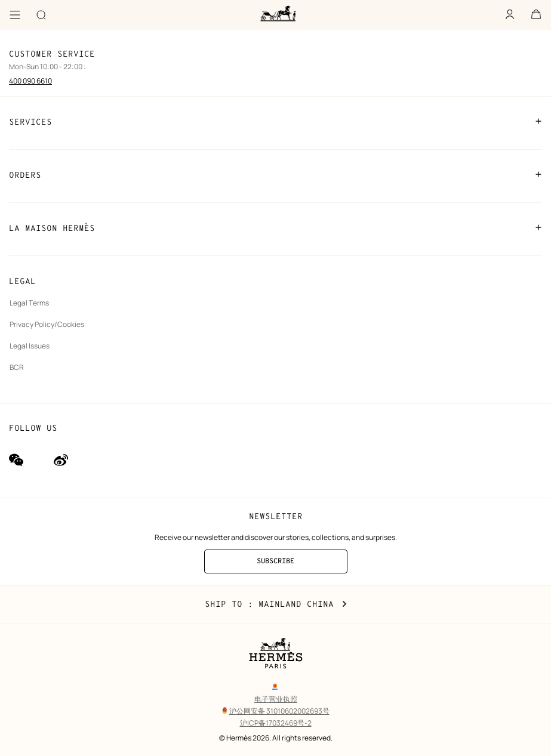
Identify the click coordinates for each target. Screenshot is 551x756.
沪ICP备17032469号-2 (276, 723)
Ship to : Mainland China (276, 604)
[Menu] (15, 15)
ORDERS (275, 175)
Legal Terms (29, 303)
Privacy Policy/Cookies (47, 324)
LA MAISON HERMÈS (275, 228)
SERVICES (275, 122)
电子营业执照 (276, 699)
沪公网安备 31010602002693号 (276, 711)
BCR (17, 367)
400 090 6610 (30, 81)
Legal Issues (30, 346)
